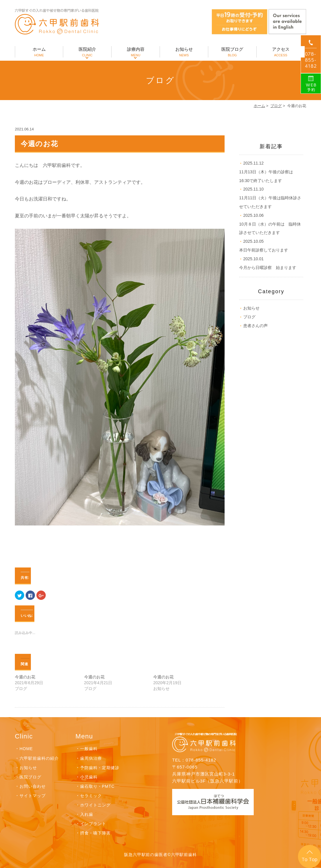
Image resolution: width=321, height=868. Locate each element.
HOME (26, 749)
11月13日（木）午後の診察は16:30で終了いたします (266, 172)
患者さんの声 (255, 326)
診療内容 (136, 52)
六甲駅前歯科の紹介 (39, 758)
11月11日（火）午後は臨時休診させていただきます (270, 198)
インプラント (93, 824)
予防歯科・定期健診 (100, 768)
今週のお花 (25, 677)
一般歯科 (89, 749)
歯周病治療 (91, 758)
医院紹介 (87, 52)
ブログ (276, 106)
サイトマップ (33, 796)
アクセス (281, 52)
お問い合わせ (33, 786)
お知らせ (184, 52)
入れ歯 (87, 814)
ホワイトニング (95, 805)
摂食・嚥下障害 (95, 833)
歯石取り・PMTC (97, 786)
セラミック (91, 796)
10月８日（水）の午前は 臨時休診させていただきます (270, 224)
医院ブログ (232, 52)
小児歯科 (89, 777)
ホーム (39, 52)
